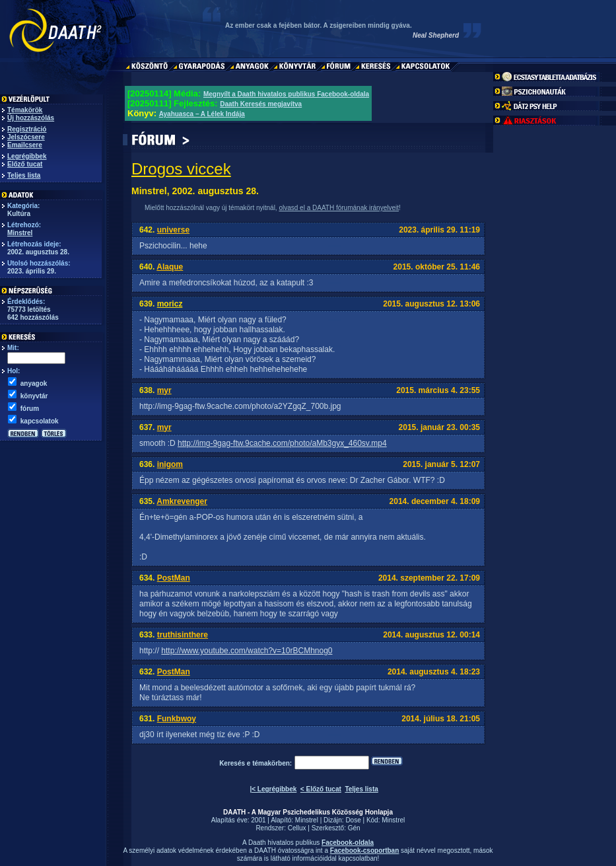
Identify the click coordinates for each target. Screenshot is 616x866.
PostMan (174, 578)
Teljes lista (24, 175)
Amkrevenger (182, 501)
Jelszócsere (26, 137)
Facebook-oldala (348, 843)
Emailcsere (25, 145)
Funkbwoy (177, 719)
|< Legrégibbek (273, 789)
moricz (170, 304)
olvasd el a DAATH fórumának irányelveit (339, 208)
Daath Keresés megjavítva (261, 104)
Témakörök (25, 110)
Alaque (170, 267)
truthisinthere (183, 635)
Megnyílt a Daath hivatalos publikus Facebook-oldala (286, 94)
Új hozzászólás (31, 118)
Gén (354, 828)
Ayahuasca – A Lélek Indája (202, 114)
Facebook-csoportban (364, 850)
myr (164, 390)
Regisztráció (27, 129)
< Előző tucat (321, 789)
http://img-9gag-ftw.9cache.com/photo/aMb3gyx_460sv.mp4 (282, 443)
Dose (353, 820)
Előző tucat (25, 164)
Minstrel (20, 233)
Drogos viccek (181, 169)
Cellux (297, 828)
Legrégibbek (27, 156)
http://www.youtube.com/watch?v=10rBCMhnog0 (247, 651)
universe (173, 230)
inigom (170, 464)
